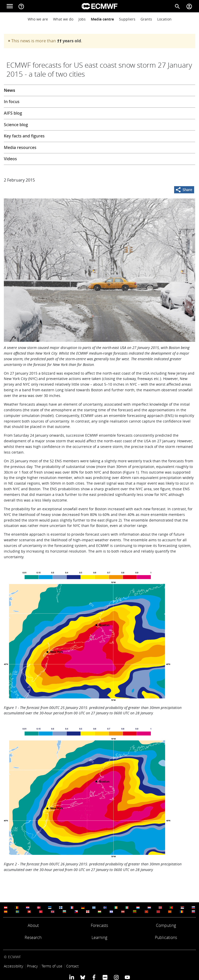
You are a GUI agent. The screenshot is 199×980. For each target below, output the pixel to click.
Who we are (38, 19)
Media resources (20, 147)
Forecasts (99, 925)
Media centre (102, 19)
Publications (166, 937)
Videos (10, 159)
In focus (12, 102)
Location (164, 19)
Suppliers (127, 19)
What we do (63, 19)
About (33, 925)
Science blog (16, 125)
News (9, 90)
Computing (166, 925)
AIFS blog (13, 113)
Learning (99, 937)
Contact (72, 966)
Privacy (32, 966)
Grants (146, 19)
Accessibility (13, 966)
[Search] (177, 6)
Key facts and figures (24, 136)
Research (33, 937)
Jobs (82, 19)
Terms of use (52, 966)
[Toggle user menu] (189, 6)
